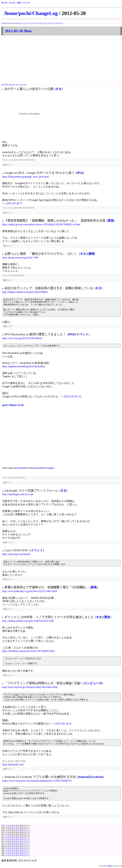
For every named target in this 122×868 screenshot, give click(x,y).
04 (8, 23)
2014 (17, 85)
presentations (21, 468)
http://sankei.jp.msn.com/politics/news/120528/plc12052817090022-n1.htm (41, 224)
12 (24, 23)
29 (58, 23)
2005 (7, 85)
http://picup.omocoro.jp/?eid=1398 (20, 258)
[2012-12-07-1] (19, 160)
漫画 (91, 254)
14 (28, 23)
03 (11, 825)
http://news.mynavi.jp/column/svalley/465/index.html (30, 687)
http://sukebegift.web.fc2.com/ (18, 494)
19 (38, 23)
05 (10, 23)
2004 (3, 85)
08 (16, 23)
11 (22, 23)
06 (17, 827)
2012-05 (26, 3)
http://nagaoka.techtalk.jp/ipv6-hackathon (24, 366)
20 (40, 23)
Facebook (97, 777)
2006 (10, 85)
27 (54, 23)
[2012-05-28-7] (14, 203)
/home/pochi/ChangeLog (31, 13)
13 (26, 23)
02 (9, 825)
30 (60, 23)
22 (44, 23)
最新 (19, 3)
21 (42, 23)
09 (18, 23)
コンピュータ (93, 683)
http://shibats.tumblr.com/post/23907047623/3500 (28, 621)
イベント (82, 334)
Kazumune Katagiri (44, 468)
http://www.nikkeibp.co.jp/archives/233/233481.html (30, 591)
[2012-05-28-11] (73, 396)
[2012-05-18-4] (63, 724)
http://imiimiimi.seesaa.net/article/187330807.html (28, 651)
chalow (110, 866)
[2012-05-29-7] (19, 275)
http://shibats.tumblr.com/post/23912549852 (25, 292)
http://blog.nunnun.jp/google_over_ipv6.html (26, 177)
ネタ (59, 89)
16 (32, 23)
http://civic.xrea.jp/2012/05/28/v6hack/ (22, 338)
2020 (25, 85)
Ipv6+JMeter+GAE (13, 405)
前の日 (4, 3)
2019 (21, 85)
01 (7, 825)
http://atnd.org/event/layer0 (16, 554)
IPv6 (80, 173)
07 (14, 23)
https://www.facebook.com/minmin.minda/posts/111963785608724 (37, 781)
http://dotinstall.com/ (13, 764)
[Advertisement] (62, 60)
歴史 (107, 617)
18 (36, 23)
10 (20, 23)
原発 (111, 221)
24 (48, 23)
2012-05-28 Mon (18, 31)
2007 (14, 85)
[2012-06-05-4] (19, 208)
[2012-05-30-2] (29, 160)
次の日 (12, 3)
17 (34, 23)
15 (30, 23)
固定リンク (8, 165)
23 (46, 23)
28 (56, 23)
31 (62, 23)
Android (83, 777)
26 (52, 23)
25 (50, 23)
